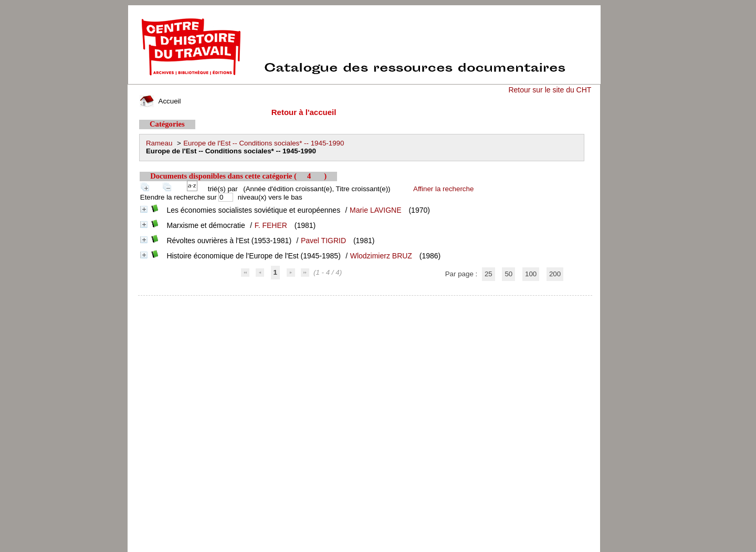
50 (508, 274)
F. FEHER (271, 225)
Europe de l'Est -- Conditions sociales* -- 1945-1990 (264, 143)
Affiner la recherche (443, 189)
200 (555, 274)
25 (489, 274)
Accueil (160, 101)
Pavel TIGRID (323, 241)
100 (531, 274)
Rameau (159, 143)
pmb (365, 302)
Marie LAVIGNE (376, 210)
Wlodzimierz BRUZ (381, 256)
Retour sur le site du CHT (550, 90)
